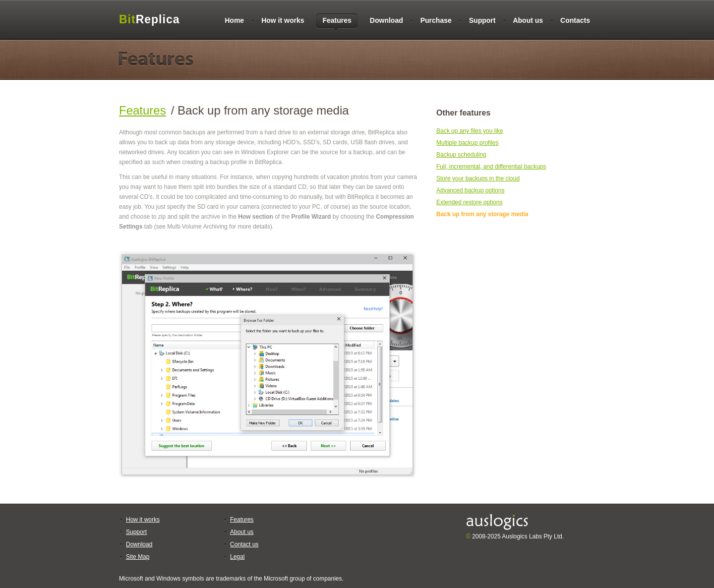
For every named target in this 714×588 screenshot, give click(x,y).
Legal (237, 557)
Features (143, 110)
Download (387, 20)
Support (482, 20)
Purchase (436, 20)
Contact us (244, 544)
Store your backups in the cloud (478, 178)
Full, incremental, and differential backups (491, 167)
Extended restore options (469, 202)
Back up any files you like (470, 131)
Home (234, 20)
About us (528, 20)
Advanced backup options (470, 190)
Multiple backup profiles (467, 143)
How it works (283, 20)
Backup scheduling (461, 155)
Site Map (138, 557)
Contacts (575, 20)
